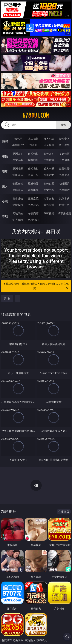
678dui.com (36, 115)
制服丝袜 (18, 175)
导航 (5, 216)
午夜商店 (33, 213)
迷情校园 (18, 205)
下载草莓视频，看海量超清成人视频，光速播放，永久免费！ (36, 286)
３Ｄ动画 (64, 154)
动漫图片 (64, 183)
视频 (5, 156)
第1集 (7, 298)
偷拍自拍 (33, 169)
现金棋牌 (49, 145)
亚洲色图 (33, 183)
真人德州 (33, 139)
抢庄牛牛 (64, 145)
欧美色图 (49, 183)
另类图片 (64, 190)
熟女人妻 (18, 160)
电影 (5, 171)
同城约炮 (18, 213)
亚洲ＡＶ (18, 154)
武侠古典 (64, 198)
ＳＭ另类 (64, 160)
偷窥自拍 (18, 183)
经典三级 (33, 175)
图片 (5, 186)
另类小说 (33, 205)
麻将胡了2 (18, 145)
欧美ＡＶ (49, 154)
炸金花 (33, 145)
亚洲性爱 (18, 169)
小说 (5, 201)
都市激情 (18, 198)
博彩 (5, 141)
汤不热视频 (64, 213)
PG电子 (18, 139)
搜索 (63, 125)
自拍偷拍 (33, 154)
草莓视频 (49, 213)
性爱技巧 (64, 205)
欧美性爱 (64, 169)
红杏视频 (18, 220)
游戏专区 (64, 139)
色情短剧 (33, 220)
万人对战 (49, 139)
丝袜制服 (33, 160)
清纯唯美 (33, 190)
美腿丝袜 (18, 190)
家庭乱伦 (33, 198)
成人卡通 (49, 169)
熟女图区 (49, 190)
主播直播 (49, 160)
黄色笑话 (49, 205)
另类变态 (64, 175)
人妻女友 (49, 198)
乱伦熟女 (49, 175)
